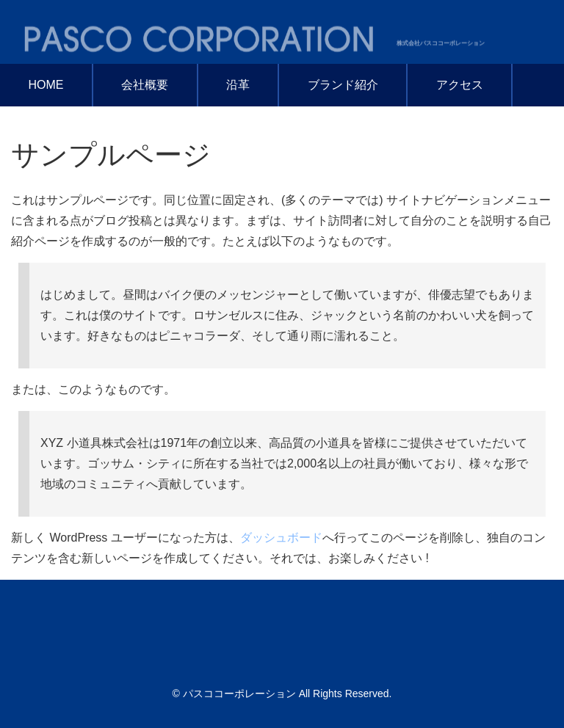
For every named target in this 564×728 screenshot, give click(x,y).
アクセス (460, 85)
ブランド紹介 (343, 85)
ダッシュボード (281, 538)
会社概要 (145, 85)
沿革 (238, 85)
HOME (46, 85)
